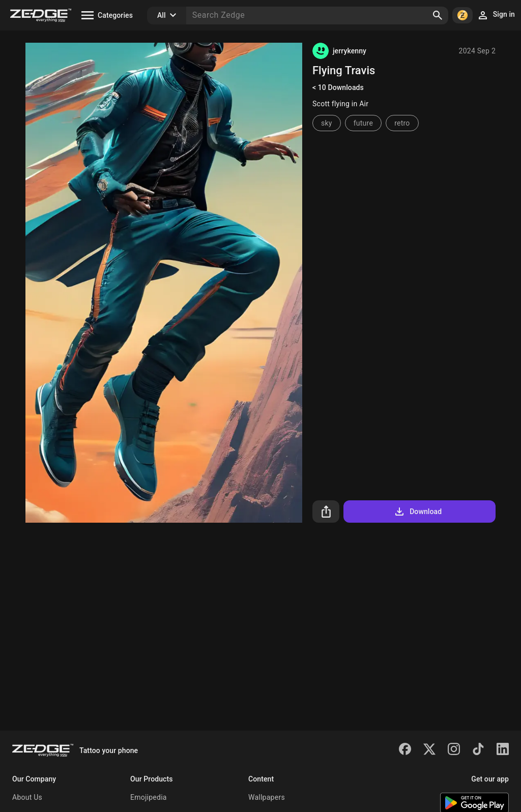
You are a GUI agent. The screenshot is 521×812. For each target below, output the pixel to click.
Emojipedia (149, 797)
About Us (27, 797)
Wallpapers (267, 797)
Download (417, 512)
